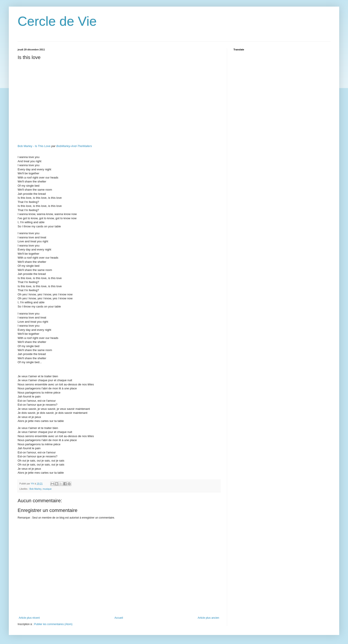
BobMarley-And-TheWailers (74, 146)
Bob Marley (35, 489)
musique (47, 489)
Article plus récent (29, 618)
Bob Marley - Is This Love (34, 146)
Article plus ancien (208, 618)
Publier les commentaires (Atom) (53, 624)
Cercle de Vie (57, 21)
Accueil (119, 618)
